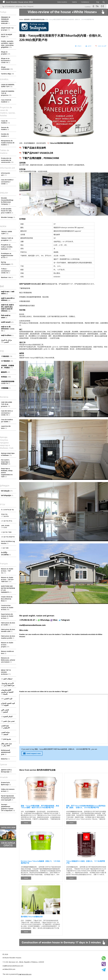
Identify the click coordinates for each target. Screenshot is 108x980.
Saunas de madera (5, 128)
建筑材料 (5, 372)
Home (21, 19)
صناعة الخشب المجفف (5, 733)
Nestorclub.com (26, 974)
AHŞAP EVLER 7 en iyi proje (7, 29)
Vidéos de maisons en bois (8, 790)
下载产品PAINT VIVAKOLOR (38, 153)
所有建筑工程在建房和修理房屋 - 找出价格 (34, 297)
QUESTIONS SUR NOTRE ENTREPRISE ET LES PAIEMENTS (8, 589)
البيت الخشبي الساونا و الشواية (8, 704)
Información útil (6, 174)
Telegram (30, 6)
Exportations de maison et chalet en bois (7, 616)
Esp (98, 2)
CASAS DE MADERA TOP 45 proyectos (8, 93)
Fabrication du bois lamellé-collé (8, 630)
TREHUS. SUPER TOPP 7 (6, 233)
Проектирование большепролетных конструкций (8, 798)
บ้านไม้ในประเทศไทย (6, 554)
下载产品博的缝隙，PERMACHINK (41, 158)
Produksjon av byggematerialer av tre (7, 255)
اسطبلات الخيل (7, 679)
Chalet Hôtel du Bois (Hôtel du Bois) (7, 599)
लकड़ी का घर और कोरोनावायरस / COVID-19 (8, 329)
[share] (78, 46)
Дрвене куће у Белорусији (6, 771)
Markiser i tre (7, 277)
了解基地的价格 (25, 288)
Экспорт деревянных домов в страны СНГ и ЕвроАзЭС (8, 808)
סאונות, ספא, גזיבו (5, 527)
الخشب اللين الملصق (5, 711)
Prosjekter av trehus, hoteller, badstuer (7, 247)
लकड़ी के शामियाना (7, 335)
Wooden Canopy (8, 217)
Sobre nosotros (62, 2)
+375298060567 (9, 6)
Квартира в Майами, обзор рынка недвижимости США (7, 472)
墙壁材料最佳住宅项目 (27, 306)
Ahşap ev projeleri (6, 53)
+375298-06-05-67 (27, 620)
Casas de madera (5, 122)
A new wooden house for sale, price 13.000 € (7, 211)
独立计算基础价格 (25, 293)
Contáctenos (85, 2)
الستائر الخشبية (7, 716)
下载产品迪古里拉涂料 (34, 148)
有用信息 (6, 377)
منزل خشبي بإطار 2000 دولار (6, 745)
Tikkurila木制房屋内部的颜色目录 (61, 143)
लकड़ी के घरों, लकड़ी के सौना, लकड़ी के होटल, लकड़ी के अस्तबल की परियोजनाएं (7, 308)
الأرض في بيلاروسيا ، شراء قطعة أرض (8, 684)
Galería (74, 2)
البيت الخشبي (7, 699)
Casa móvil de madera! (6, 101)
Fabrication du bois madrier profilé (8, 637)
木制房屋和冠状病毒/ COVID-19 (8, 382)
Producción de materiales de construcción (7, 160)
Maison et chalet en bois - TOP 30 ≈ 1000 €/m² (7, 579)
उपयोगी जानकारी (7, 322)
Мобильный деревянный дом (6, 752)
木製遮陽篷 (6, 388)
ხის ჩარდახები (7, 495)
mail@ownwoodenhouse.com (32, 625)
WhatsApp (19, 6)
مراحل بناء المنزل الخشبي (6, 341)
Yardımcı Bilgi (7, 74)
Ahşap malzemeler (7, 68)
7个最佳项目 (7, 356)
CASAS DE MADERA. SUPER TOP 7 (8, 86)
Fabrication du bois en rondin (8, 624)
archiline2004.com (9, 969)
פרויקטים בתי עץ (8, 537)
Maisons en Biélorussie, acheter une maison (8, 660)
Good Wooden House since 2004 (18, 2)
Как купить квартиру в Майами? (6, 462)
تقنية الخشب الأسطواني (5, 727)
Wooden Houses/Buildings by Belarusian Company (7, 201)
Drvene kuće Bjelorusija (6, 783)
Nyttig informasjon (7, 263)
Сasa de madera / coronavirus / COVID (7, 182)
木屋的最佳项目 (25, 301)
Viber (25, 6)
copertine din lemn (6, 427)
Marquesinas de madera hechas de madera (8, 143)
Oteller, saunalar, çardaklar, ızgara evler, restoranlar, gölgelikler (7, 44)
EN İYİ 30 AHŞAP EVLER (7, 35)
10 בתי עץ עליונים (5, 515)
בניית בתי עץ (7, 521)
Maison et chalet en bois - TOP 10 (7, 571)
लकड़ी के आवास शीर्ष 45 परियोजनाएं (8, 299)
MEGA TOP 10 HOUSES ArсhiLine (6, 672)
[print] (88, 46)
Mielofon (5, 759)
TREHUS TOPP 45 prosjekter (7, 239)
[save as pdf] (101, 46)
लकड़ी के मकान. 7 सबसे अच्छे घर (8, 293)
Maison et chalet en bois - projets (7, 645)
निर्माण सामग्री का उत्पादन (6, 317)
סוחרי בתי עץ (6, 532)
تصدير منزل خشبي (8, 721)
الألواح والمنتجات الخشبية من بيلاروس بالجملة (7, 692)
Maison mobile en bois (7, 652)
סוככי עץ (5, 548)
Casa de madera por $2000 (7, 421)
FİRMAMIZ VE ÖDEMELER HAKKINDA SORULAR (6, 20)
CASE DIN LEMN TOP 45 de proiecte (6, 404)
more (26, 823)
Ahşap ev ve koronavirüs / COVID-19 (6, 60)
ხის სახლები (7, 491)
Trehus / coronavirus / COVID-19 (6, 271)
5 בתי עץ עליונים (7, 510)
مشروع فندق (6, 739)
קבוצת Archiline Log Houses (8, 542)
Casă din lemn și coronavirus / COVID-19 (7, 413)
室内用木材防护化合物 (38, 19)
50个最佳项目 (7, 361)
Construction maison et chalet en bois (7, 607)
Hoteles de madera (5, 135)
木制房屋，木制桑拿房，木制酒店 (8, 367)
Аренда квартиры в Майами (8, 454)
